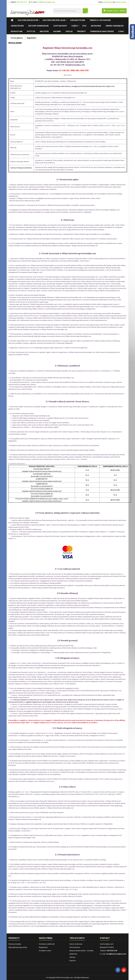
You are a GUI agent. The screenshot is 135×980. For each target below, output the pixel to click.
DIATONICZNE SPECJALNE (54, 20)
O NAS (121, 31)
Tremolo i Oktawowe (100, 20)
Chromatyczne (77, 20)
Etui (84, 26)
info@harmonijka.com (46, 2)
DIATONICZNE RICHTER (28, 20)
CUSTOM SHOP (60, 26)
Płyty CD (31, 31)
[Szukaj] (71, 11)
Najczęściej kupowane (18, 947)
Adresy (72, 957)
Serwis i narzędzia (115, 26)
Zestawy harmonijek (38, 26)
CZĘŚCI (75, 26)
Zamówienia (75, 947)
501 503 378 (22, 2)
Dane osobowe (76, 944)
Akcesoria (96, 26)
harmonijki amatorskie (102, 31)
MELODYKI (44, 31)
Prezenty (81, 31)
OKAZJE (69, 31)
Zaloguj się (108, 2)
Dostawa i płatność (47, 944)
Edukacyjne (17, 31)
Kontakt (105, 938)
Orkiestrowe (17, 26)
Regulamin (43, 947)
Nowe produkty (15, 944)
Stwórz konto (121, 2)
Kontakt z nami (45, 951)
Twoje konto (77, 938)
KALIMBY (57, 31)
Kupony (73, 961)
